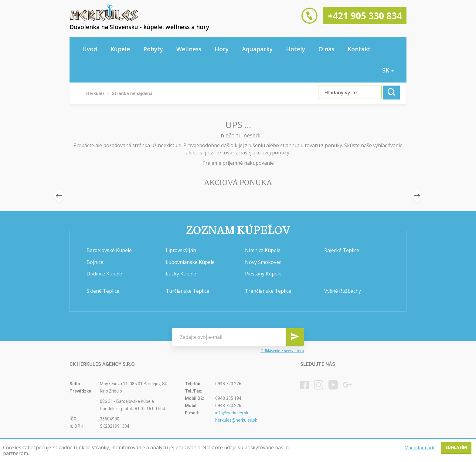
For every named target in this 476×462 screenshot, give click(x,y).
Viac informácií (420, 448)
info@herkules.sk (232, 413)
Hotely (296, 49)
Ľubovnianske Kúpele (190, 262)
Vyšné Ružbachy (343, 291)
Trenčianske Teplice (268, 291)
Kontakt (359, 49)
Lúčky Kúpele (181, 274)
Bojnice (95, 262)
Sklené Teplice (103, 291)
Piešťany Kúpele (263, 274)
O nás (326, 49)
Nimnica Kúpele (263, 250)
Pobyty (153, 49)
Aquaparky (257, 49)
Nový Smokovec (263, 262)
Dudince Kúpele (104, 274)
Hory (222, 49)
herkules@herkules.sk (236, 420)
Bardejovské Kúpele (109, 250)
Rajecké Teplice (342, 250)
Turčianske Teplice (187, 291)
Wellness (189, 49)
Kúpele (120, 49)
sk (388, 70)
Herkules (95, 93)
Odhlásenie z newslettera (282, 351)
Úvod (90, 49)
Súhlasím (456, 447)
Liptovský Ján (181, 250)
